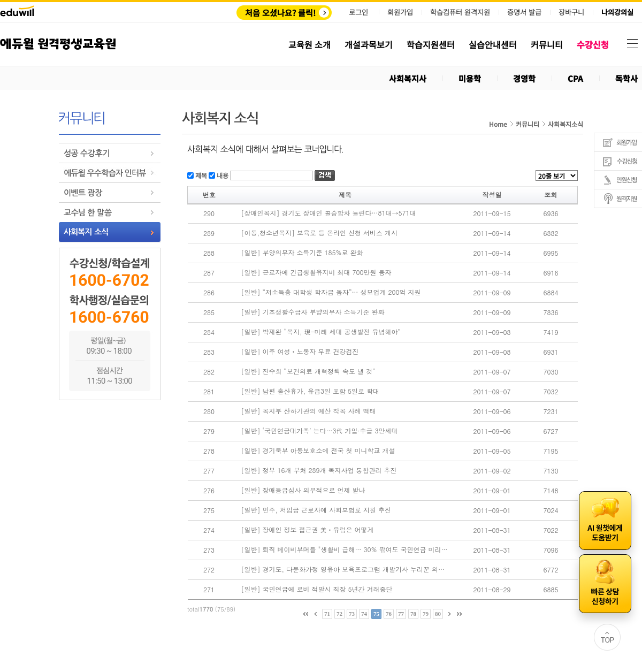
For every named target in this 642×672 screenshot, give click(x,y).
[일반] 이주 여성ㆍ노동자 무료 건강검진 (300, 352)
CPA (575, 78)
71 (327, 614)
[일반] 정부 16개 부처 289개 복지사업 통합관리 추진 (319, 470)
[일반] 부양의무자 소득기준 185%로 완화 (302, 253)
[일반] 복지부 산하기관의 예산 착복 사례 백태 (309, 411)
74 (364, 614)
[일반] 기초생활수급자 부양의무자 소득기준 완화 (313, 312)
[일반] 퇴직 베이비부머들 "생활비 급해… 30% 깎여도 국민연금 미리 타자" (345, 549)
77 (401, 614)
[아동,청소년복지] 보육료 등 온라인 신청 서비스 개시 (320, 233)
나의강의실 (617, 12)
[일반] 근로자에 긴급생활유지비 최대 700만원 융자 (316, 272)
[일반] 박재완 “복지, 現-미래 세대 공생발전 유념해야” (321, 332)
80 (438, 614)
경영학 (524, 78)
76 (389, 614)
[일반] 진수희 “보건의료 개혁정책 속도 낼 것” (308, 371)
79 (426, 614)
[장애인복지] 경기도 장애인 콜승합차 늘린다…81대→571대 (329, 213)
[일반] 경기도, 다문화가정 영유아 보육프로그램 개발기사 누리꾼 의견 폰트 (345, 569)
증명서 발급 (524, 12)
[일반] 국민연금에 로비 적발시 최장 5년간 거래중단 (317, 589)
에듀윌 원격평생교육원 (58, 44)
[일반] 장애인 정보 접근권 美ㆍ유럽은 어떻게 (308, 530)
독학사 (626, 78)
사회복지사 (408, 78)
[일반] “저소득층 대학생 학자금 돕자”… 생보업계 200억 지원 (331, 292)
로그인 (358, 12)
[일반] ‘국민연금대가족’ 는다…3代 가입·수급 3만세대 (320, 431)
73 (352, 614)
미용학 (470, 78)
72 (339, 614)
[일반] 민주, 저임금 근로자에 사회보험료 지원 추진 (316, 510)
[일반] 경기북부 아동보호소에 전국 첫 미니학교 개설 (318, 450)
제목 (200, 175)
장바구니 (571, 12)
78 (413, 614)
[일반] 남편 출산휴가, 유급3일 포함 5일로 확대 (311, 391)
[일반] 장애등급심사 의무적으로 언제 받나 (303, 490)
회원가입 (400, 12)
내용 (222, 175)
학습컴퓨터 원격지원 (460, 12)
